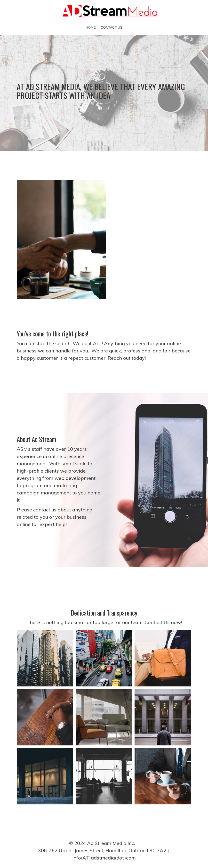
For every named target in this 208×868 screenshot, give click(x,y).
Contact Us (112, 27)
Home (91, 27)
